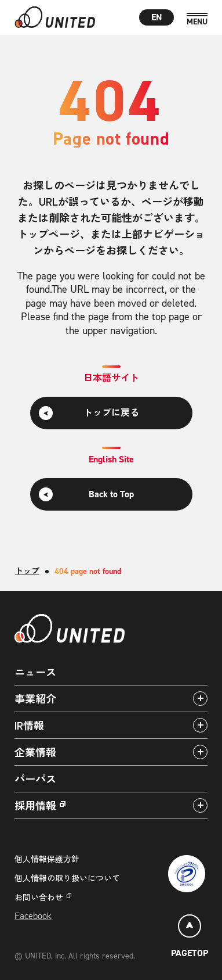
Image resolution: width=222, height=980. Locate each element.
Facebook (33, 916)
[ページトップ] (190, 938)
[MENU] (197, 19)
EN (157, 17)
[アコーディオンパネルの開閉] (200, 699)
